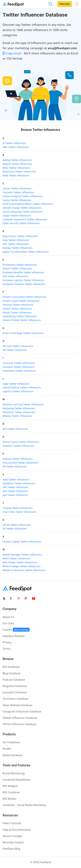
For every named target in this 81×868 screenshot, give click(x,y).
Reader (7, 749)
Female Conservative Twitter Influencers (25, 297)
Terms (7, 649)
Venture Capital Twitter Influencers (22, 542)
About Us (8, 617)
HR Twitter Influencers (15, 350)
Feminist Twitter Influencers (18, 305)
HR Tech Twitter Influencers (18, 346)
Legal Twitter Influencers (16, 384)
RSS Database (11, 667)
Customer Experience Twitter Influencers (25, 219)
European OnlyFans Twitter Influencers (24, 284)
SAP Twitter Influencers (15, 487)
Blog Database (11, 673)
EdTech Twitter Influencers (17, 268)
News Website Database (18, 705)
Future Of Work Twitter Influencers (22, 320)
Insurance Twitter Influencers (19, 363)
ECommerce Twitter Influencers (20, 265)
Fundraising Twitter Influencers (20, 316)
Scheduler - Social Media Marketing (24, 805)
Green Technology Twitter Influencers (23, 333)
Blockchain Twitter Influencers (19, 172)
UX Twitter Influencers (15, 529)
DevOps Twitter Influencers (18, 248)
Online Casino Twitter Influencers (21, 442)
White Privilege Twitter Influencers (22, 566)
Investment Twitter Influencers (19, 371)
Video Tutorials (12, 823)
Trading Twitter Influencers (18, 508)
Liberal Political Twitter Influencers (22, 387)
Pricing (65, 4)
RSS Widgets (10, 786)
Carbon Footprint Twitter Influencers (23, 196)
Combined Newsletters (17, 780)
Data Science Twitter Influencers (20, 236)
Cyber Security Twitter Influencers (21, 223)
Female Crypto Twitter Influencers (21, 301)
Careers (16, 630)
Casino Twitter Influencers (17, 200)
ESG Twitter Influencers (15, 276)
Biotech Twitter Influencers (17, 164)
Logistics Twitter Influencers (18, 391)
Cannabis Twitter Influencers (18, 192)
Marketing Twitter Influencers (19, 408)
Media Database (13, 755)
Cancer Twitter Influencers (17, 188)
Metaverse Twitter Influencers (19, 412)
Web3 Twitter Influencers (16, 558)
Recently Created (13, 842)
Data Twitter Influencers (16, 240)
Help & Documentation (17, 830)
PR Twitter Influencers (15, 467)
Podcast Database (14, 680)
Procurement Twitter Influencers (20, 463)
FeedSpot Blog (11, 849)
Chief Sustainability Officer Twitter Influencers (28, 204)
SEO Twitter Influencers (15, 491)
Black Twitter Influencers (16, 168)
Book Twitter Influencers (16, 175)
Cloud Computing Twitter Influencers (23, 212)
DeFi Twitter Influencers (16, 244)
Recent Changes (12, 836)
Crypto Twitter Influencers (17, 216)
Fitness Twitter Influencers (17, 312)
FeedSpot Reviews (14, 636)
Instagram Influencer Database (22, 711)
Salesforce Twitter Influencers (19, 483)
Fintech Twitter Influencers (17, 309)
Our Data (8, 623)
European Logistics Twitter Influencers (24, 280)
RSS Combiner (11, 792)
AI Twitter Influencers (14, 143)
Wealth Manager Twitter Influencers (22, 555)
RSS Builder (10, 799)
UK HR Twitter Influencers (17, 525)
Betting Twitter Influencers (17, 160)
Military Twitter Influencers (17, 416)
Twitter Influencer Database (20, 718)
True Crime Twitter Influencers (19, 512)
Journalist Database (15, 692)
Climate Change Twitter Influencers (22, 208)
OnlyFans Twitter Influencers (18, 446)
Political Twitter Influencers (18, 459)
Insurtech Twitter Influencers (18, 367)
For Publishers (11, 742)
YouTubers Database (15, 699)
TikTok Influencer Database (20, 724)
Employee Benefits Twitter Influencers (23, 272)
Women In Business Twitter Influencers (24, 570)
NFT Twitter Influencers (15, 429)
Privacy (7, 642)
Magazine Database (15, 686)
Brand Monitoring (14, 773)
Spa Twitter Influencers (15, 495)
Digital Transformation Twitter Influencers (26, 252)
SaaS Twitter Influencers (16, 480)
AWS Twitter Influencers (16, 147)
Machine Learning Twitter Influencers (23, 404)
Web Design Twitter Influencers (20, 562)
